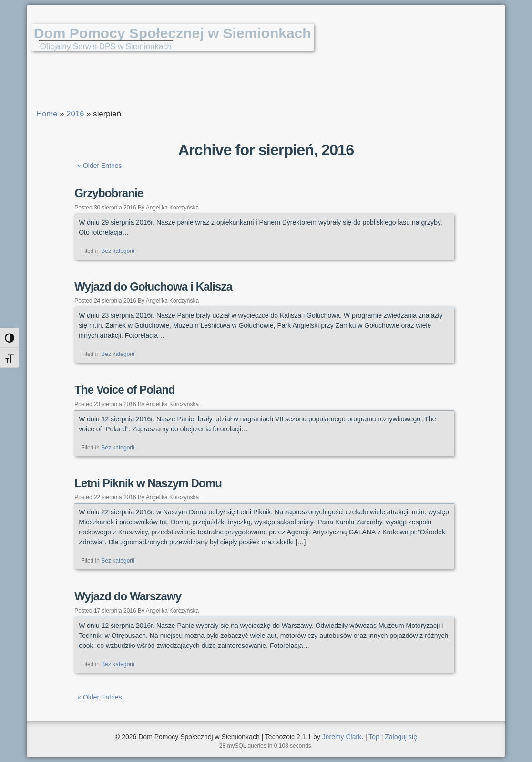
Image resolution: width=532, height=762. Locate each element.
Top (374, 737)
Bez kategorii (118, 251)
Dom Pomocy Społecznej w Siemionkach (173, 33)
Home (47, 114)
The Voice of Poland (124, 390)
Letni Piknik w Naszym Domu (148, 483)
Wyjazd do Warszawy (128, 596)
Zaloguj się (401, 737)
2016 (75, 114)
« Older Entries (99, 166)
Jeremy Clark (342, 737)
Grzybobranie (109, 193)
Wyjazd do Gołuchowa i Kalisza (153, 287)
